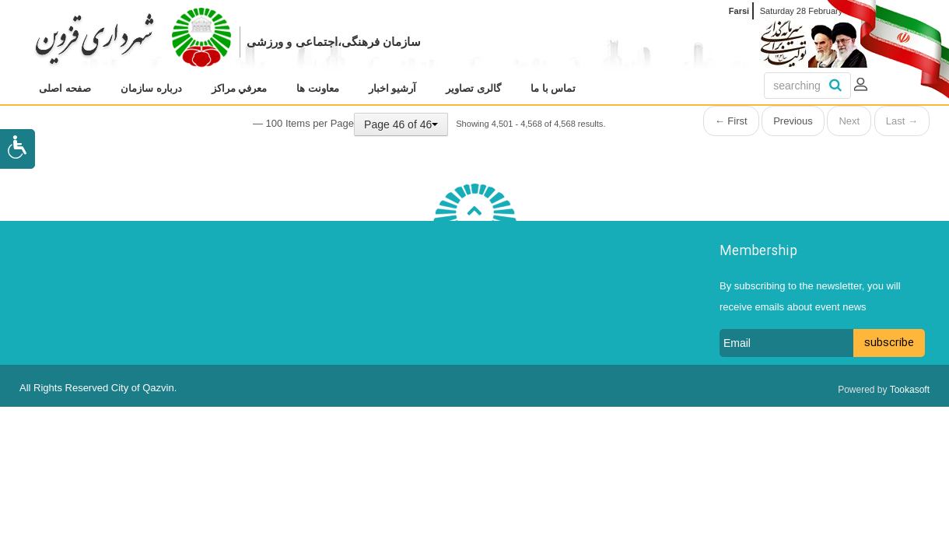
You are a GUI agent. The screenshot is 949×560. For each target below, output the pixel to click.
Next (849, 121)
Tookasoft (910, 390)
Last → (902, 121)
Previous (793, 121)
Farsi (739, 11)
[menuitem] (65, 89)
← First (731, 121)
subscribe (889, 343)
